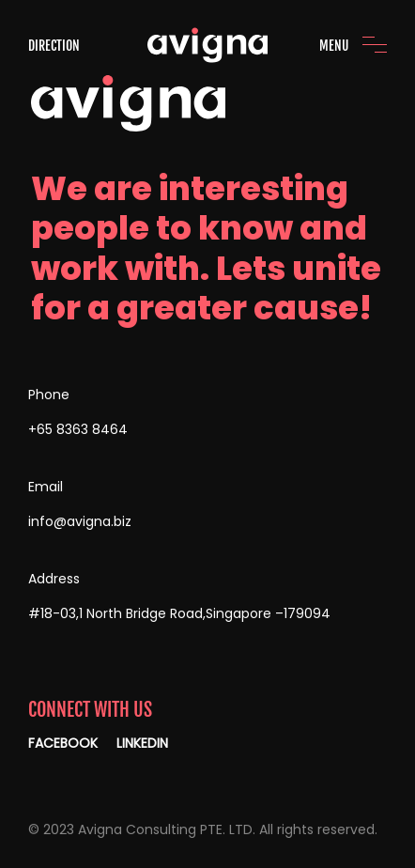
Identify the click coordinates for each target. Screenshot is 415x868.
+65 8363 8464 (78, 429)
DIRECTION (54, 46)
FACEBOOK (63, 743)
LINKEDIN (142, 743)
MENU (334, 46)
